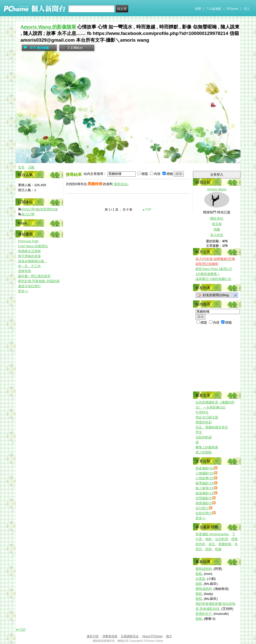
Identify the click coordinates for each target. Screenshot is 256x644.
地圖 (217, 229)
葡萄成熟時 (204, 569)
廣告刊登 (93, 636)
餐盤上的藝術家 (207, 447)
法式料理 (221, 539)
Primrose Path (28, 241)
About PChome (152, 636)
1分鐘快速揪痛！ (208, 274)
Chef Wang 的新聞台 (33, 246)
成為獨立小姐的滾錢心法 (213, 279)
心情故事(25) (205, 478)
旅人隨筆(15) (205, 488)
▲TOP (146, 210)
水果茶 (200, 579)
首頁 (21, 167)
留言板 (217, 224)
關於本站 (217, 218)
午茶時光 (202, 412)
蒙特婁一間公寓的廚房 (34, 276)
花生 (212, 544)
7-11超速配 (214, 9)
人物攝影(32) (205, 473)
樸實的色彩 (204, 422)
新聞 (198, 9)
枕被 (218, 549)
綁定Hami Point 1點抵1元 (214, 269)
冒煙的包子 (204, 614)
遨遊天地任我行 (29, 286)
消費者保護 (110, 636)
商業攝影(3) (204, 503)
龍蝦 (199, 574)
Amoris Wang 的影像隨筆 (48, 27)
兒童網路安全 (130, 636)
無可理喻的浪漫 (29, 256)
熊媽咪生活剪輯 (29, 251)
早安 (199, 432)
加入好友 (217, 235)
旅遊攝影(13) (205, 493)
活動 (31, 167)
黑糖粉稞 (225, 544)
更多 (201, 518)
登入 (247, 9)
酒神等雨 (24, 271)
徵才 (169, 636)
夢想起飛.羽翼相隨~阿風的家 (39, 281)
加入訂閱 (28, 214)
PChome (232, 9)
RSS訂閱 (28, 209)
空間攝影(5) (204, 498)
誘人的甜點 (204, 452)
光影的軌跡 (204, 437)
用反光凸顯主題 (207, 417)
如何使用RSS (47, 209)
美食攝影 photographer (212, 534)
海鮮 (208, 539)
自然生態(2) (204, 513)
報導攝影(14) (205, 483)
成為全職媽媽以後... (32, 261)
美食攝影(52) (205, 468)
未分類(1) (202, 508)
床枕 (208, 549)
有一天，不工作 (29, 266)
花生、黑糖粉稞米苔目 (212, 427)
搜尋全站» (121, 184)
